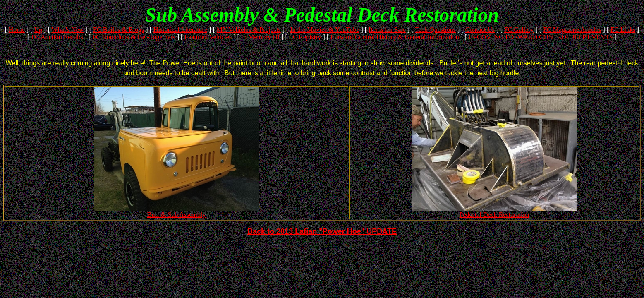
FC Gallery (519, 30)
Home (17, 30)
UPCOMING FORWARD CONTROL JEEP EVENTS (541, 37)
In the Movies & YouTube (324, 30)
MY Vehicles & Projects (249, 30)
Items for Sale (387, 30)
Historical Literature (180, 30)
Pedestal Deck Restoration (494, 212)
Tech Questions (435, 30)
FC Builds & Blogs (119, 30)
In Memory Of (260, 37)
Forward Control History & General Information (395, 37)
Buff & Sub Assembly (177, 212)
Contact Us (480, 30)
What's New (67, 30)
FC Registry (305, 37)
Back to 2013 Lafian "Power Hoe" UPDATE (322, 231)
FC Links (623, 30)
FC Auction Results (57, 37)
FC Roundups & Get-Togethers (134, 37)
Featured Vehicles (208, 37)
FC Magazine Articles (572, 30)
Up (38, 30)
